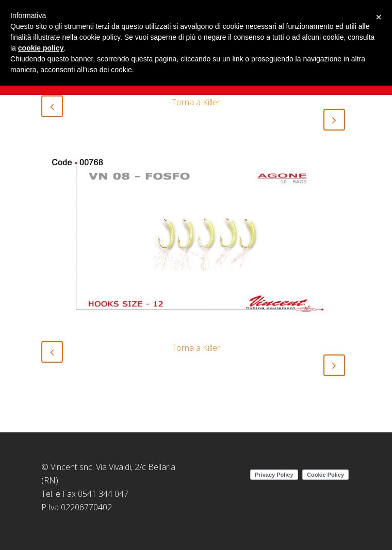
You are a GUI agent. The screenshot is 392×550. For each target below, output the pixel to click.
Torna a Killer (196, 102)
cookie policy (41, 48)
